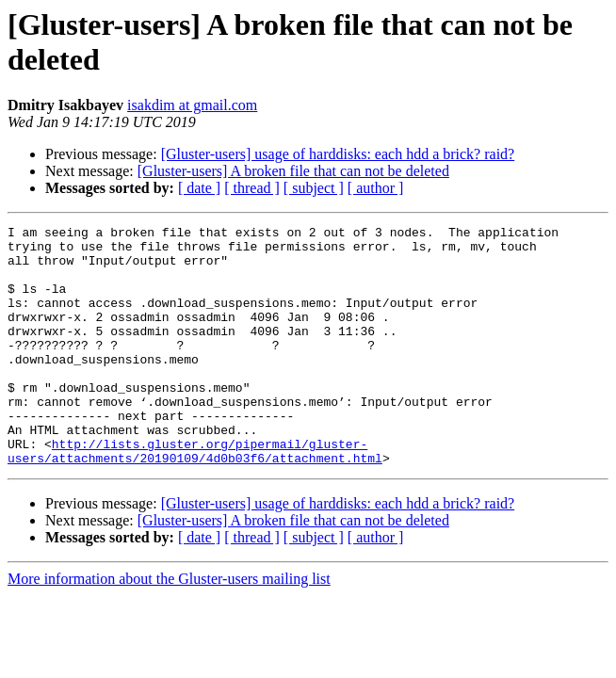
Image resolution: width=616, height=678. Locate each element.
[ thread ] (252, 188)
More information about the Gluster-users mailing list (169, 627)
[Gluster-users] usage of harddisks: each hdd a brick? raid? (338, 154)
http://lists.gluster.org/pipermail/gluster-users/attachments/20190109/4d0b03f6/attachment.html (195, 497)
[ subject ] (314, 188)
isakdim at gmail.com (192, 105)
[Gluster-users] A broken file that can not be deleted (293, 171)
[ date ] (199, 188)
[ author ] (376, 188)
